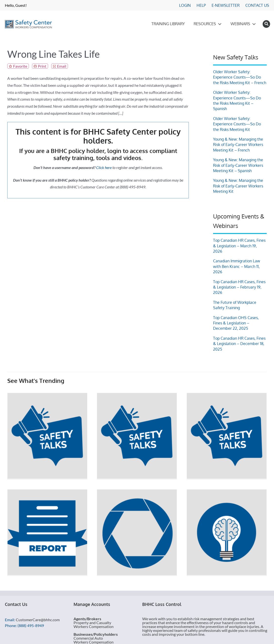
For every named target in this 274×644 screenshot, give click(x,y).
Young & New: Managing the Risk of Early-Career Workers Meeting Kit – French (238, 145)
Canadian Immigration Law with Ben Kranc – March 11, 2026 (237, 266)
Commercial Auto (88, 638)
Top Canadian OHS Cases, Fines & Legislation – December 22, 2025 (236, 323)
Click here (104, 167)
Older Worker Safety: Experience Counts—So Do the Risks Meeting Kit (237, 124)
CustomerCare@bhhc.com (38, 620)
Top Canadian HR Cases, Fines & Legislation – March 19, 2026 (239, 246)
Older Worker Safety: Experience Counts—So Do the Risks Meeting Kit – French (240, 77)
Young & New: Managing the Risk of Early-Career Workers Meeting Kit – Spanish (238, 165)
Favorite (20, 66)
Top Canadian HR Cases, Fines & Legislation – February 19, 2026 (239, 287)
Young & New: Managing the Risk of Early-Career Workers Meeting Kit (238, 186)
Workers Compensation (94, 626)
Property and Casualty (92, 623)
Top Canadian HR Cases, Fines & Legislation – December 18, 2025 (239, 344)
